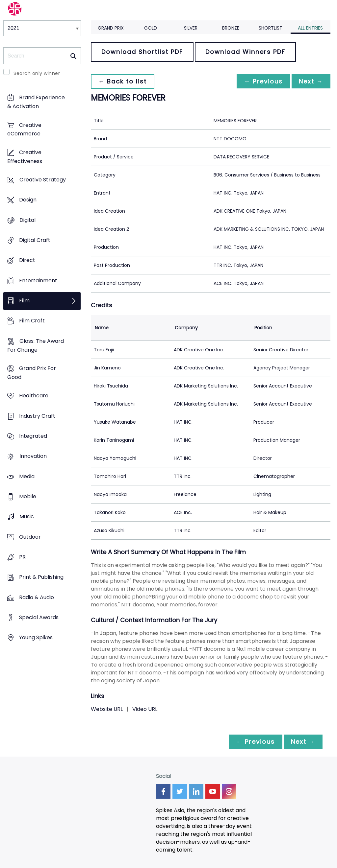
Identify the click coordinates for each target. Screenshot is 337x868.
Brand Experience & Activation (36, 102)
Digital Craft (35, 240)
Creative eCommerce (24, 129)
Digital (27, 220)
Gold (151, 28)
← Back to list (123, 81)
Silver (191, 28)
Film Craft (32, 321)
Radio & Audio (37, 597)
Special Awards (39, 617)
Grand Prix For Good (32, 373)
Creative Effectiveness (25, 157)
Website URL (107, 709)
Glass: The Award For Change (36, 345)
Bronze (231, 28)
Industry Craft (37, 416)
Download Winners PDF (245, 52)
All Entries (310, 28)
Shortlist (271, 28)
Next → (310, 81)
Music (27, 517)
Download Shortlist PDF (142, 52)
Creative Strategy (43, 180)
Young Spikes (36, 638)
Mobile (28, 496)
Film (24, 301)
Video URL (145, 709)
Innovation (33, 456)
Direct (27, 260)
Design (28, 200)
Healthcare (34, 396)
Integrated (33, 436)
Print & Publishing (41, 577)
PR (22, 557)
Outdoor (30, 537)
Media (27, 476)
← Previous (262, 81)
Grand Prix (111, 28)
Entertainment (38, 281)
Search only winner (37, 73)
